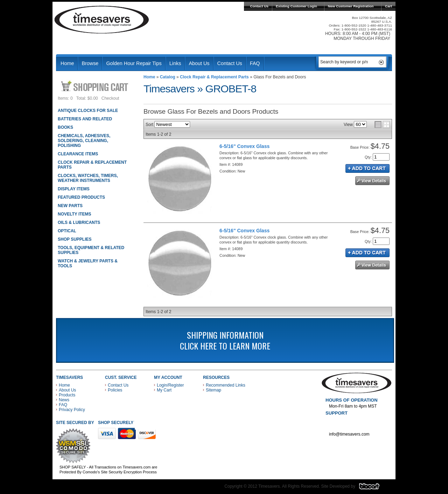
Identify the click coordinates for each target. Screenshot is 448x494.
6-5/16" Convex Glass (244, 146)
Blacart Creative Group (374, 488)
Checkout (110, 98)
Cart (388, 6)
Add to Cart (367, 168)
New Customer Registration (351, 6)
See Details (372, 181)
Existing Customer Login (296, 6)
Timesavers (102, 20)
